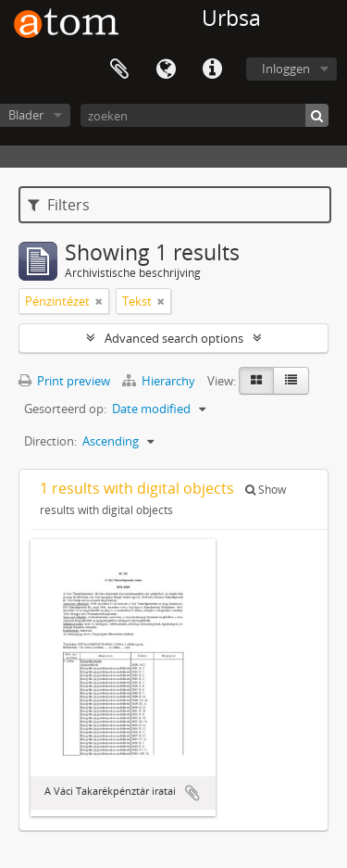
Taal (166, 69)
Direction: (50, 441)
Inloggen (286, 69)
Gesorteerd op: (65, 409)
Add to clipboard (192, 793)
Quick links (212, 69)
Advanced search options (174, 338)
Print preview (64, 381)
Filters (59, 205)
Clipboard (119, 69)
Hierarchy (160, 381)
